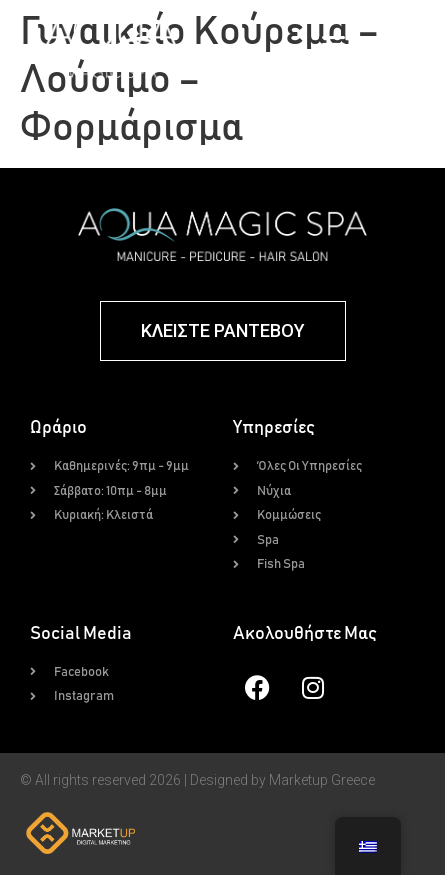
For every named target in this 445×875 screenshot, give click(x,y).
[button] (334, 44)
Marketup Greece (322, 780)
